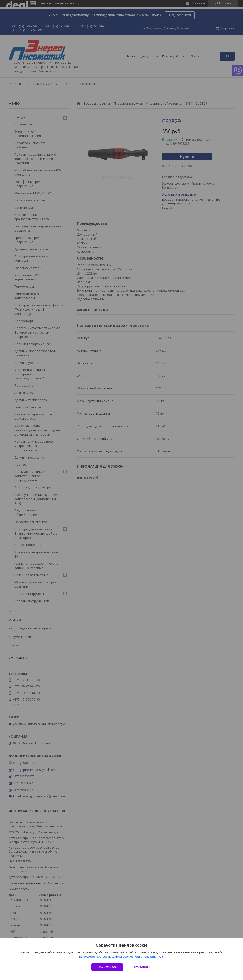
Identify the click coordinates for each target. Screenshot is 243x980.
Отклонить (142, 967)
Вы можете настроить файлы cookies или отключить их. (120, 957)
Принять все (107, 967)
